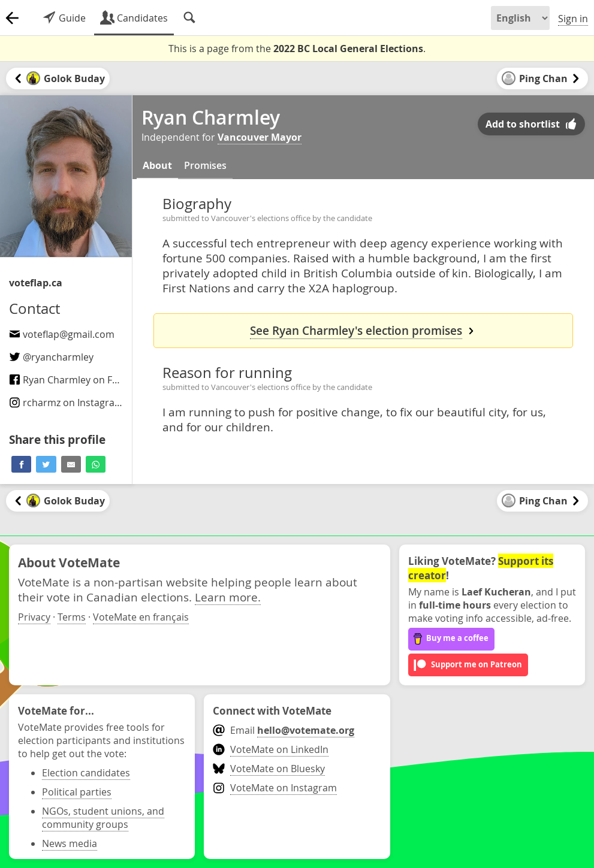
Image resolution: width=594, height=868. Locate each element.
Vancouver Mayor (260, 137)
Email (283, 730)
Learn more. (228, 597)
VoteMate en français (141, 617)
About (157, 165)
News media (70, 843)
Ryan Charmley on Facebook (80, 380)
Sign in (573, 19)
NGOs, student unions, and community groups (103, 818)
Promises (205, 165)
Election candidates (86, 773)
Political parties (77, 792)
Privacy (34, 617)
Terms (72, 617)
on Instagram (66, 403)
